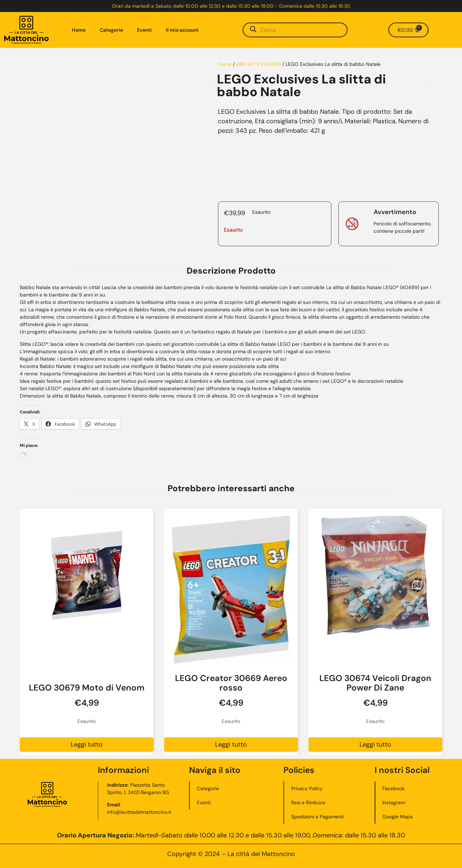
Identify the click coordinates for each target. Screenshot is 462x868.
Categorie (111, 30)
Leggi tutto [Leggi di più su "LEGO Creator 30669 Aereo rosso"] (231, 744)
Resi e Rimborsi (308, 803)
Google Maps (398, 817)
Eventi (144, 30)
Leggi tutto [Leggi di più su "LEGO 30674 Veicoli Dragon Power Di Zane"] (375, 744)
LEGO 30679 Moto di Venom (87, 688)
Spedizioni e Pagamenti (317, 817)
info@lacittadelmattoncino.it (139, 812)
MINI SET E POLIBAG (258, 64)
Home (79, 30)
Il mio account (182, 30)
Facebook (394, 788)
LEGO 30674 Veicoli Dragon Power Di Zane (375, 683)
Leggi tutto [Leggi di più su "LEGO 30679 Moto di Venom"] (87, 744)
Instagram (394, 803)
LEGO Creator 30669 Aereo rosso (231, 683)
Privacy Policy (307, 788)
